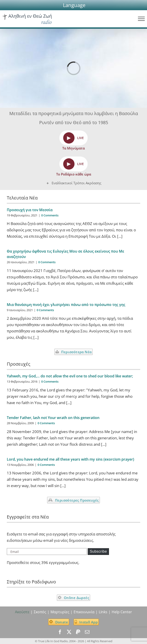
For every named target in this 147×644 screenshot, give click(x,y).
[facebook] (60, 632)
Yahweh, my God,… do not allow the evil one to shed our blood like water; (70, 376)
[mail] (87, 632)
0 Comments (50, 215)
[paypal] (78, 632)
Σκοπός (40, 612)
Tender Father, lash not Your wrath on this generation (53, 418)
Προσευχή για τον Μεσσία (30, 210)
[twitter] (69, 632)
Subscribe (98, 551)
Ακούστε (22, 612)
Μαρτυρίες (60, 612)
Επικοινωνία (84, 612)
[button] (74, 5)
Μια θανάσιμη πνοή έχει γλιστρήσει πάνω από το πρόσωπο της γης (66, 305)
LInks (103, 612)
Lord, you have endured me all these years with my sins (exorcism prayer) (70, 459)
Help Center (122, 612)
